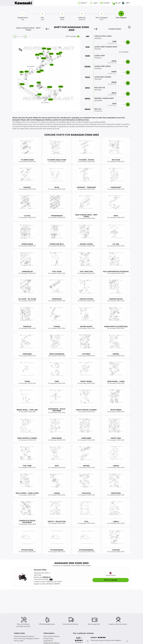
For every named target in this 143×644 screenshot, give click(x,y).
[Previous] (47, 29)
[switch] (78, 36)
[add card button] (128, 42)
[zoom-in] (25, 36)
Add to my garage (111, 580)
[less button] (118, 42)
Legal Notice (48, 641)
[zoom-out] (15, 36)
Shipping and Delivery (51, 643)
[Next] (96, 29)
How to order (19, 641)
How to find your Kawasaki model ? (27, 639)
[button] (129, 27)
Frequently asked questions (24, 636)
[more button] (124, 42)
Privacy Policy (48, 639)
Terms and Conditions (51, 636)
